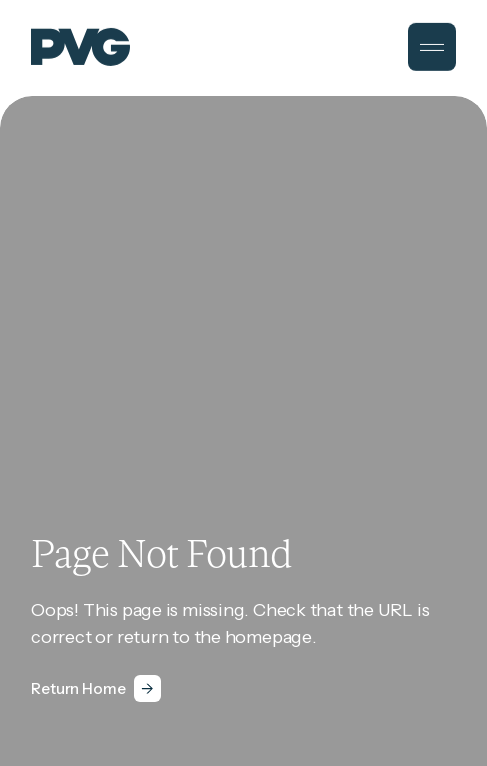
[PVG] (80, 46)
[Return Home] (95, 688)
